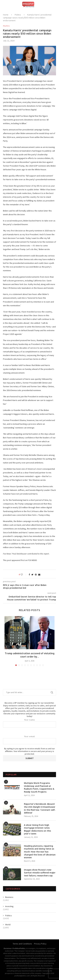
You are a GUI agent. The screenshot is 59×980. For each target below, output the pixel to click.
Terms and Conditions (22, 944)
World (8, 925)
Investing (9, 906)
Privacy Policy (40, 944)
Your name (29, 723)
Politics (18, 15)
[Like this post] (24, 575)
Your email (29, 740)
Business (9, 897)
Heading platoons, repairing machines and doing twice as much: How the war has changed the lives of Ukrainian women (40, 852)
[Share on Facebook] (29, 575)
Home (6, 15)
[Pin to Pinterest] (36, 575)
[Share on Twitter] (32, 575)
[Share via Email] (39, 575)
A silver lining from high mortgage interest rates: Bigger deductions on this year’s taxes (37, 829)
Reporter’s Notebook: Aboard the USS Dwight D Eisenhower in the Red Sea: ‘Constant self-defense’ (40, 808)
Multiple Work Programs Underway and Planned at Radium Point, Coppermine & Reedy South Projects (39, 787)
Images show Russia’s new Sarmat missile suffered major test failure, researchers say (40, 873)
